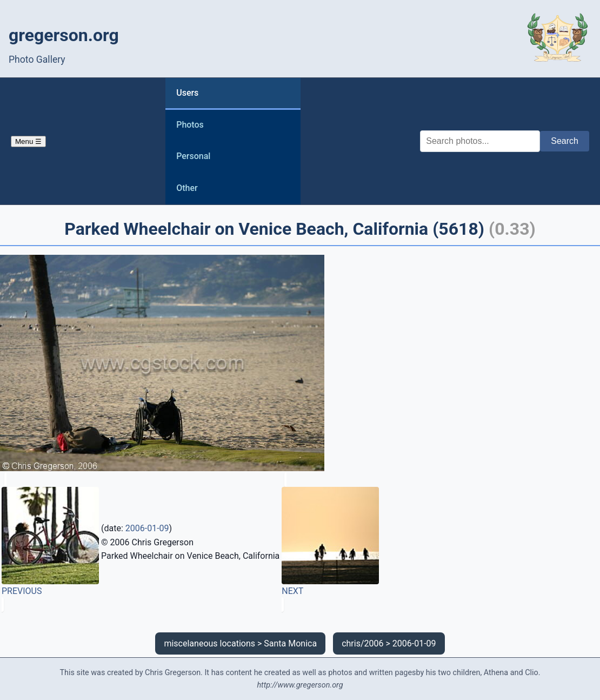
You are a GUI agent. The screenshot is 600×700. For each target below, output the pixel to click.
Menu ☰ (28, 141)
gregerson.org (64, 35)
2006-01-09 (147, 528)
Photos (190, 125)
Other (187, 188)
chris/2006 (362, 643)
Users (187, 93)
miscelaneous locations (209, 643)
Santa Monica (290, 643)
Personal (193, 156)
